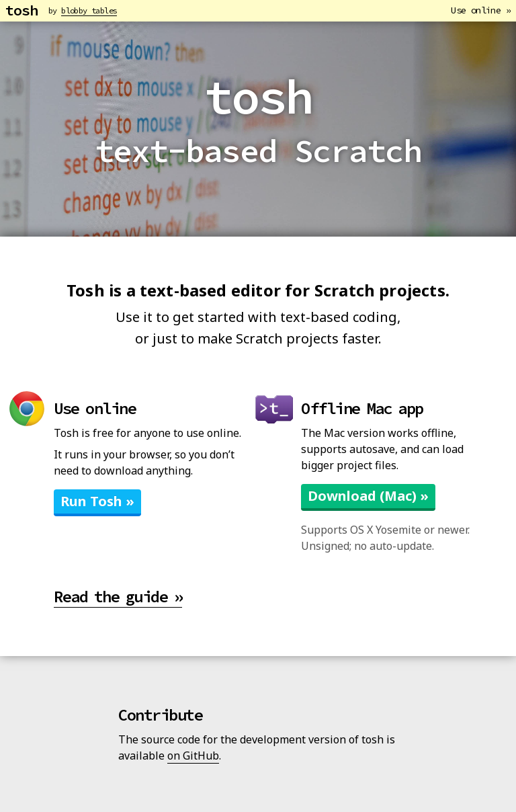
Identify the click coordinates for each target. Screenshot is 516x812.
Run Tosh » (97, 501)
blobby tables (89, 10)
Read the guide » (118, 597)
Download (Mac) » (368, 496)
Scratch (345, 290)
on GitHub (193, 756)
